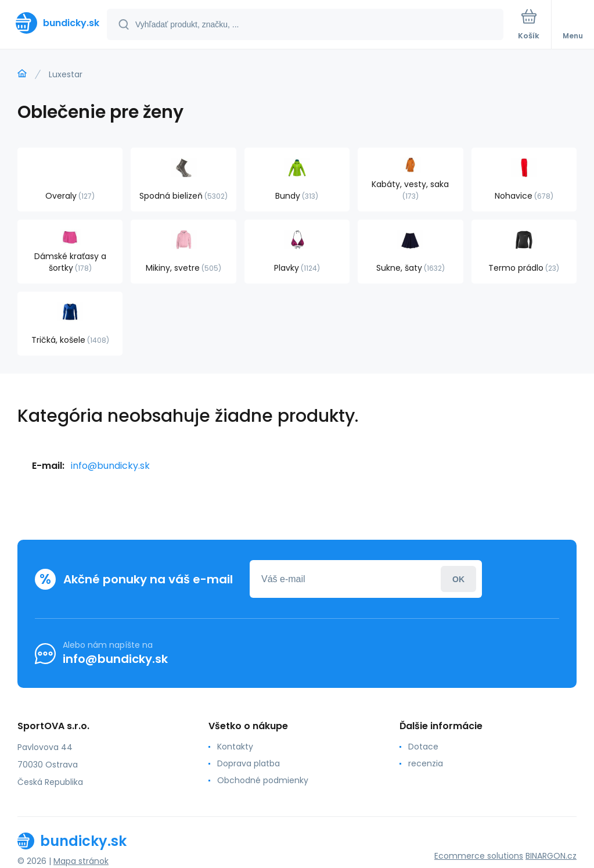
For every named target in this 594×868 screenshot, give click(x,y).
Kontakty (235, 747)
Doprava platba (249, 763)
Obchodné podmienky (263, 780)
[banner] (54, 23)
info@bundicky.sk (110, 466)
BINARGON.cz (551, 856)
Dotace (423, 747)
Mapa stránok (81, 861)
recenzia (426, 763)
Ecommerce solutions (479, 856)
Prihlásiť (458, 579)
